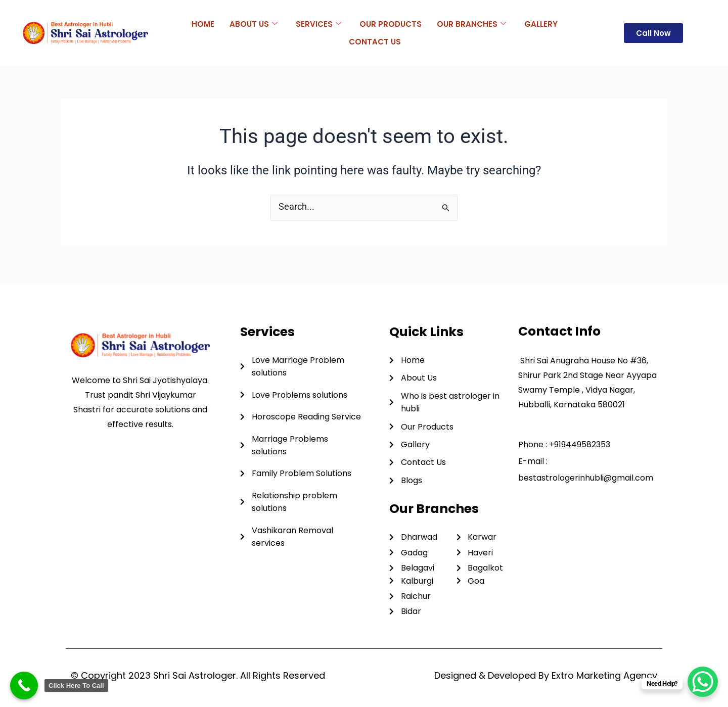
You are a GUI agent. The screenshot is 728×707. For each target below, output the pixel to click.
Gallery (541, 23)
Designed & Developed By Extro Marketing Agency (546, 675)
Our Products (391, 23)
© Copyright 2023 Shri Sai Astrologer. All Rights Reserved (198, 675)
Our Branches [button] (471, 24)
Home (203, 23)
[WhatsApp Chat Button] (703, 682)
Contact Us (375, 41)
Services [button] (318, 24)
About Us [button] (254, 24)
